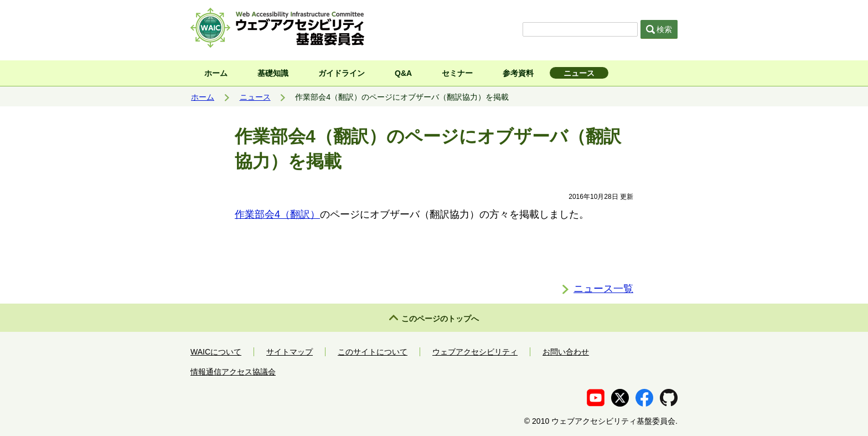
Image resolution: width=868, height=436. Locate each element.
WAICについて (216, 352)
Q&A (403, 73)
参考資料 (518, 73)
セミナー (457, 73)
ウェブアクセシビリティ (475, 352)
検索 (659, 29)
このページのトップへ (440, 319)
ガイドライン (342, 73)
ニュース (579, 73)
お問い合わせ (566, 352)
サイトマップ (290, 352)
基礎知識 (273, 73)
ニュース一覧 (603, 289)
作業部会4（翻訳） (277, 214)
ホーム (216, 73)
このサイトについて (373, 352)
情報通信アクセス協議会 (233, 372)
